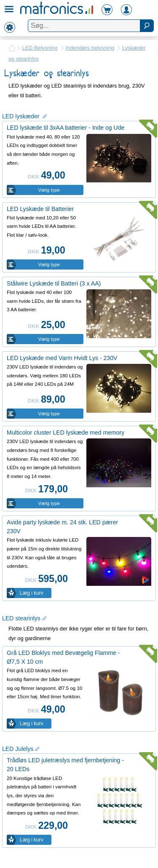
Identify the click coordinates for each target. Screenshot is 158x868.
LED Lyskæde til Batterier (40, 209)
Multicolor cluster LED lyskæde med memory (66, 433)
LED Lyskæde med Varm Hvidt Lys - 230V (62, 358)
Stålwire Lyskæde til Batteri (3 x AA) (54, 283)
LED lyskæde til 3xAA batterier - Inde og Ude (66, 128)
